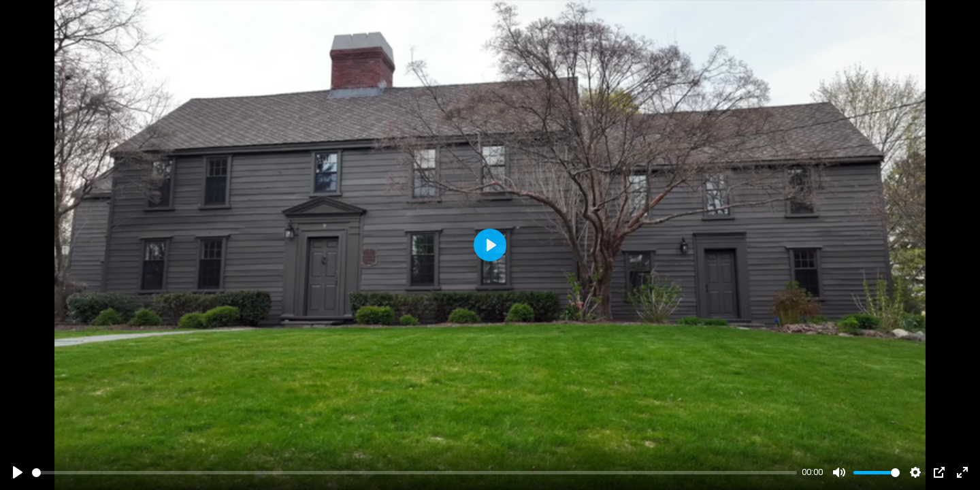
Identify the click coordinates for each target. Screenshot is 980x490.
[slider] (414, 473)
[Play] (18, 472)
